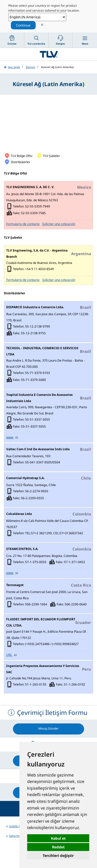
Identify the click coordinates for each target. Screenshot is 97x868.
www (10, 437)
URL (9, 655)
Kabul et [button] (58, 838)
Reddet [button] (58, 847)
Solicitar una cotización (59, 224)
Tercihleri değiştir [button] (58, 856)
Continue (23, 25)
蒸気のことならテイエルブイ (48, 54)
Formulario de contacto (23, 224)
